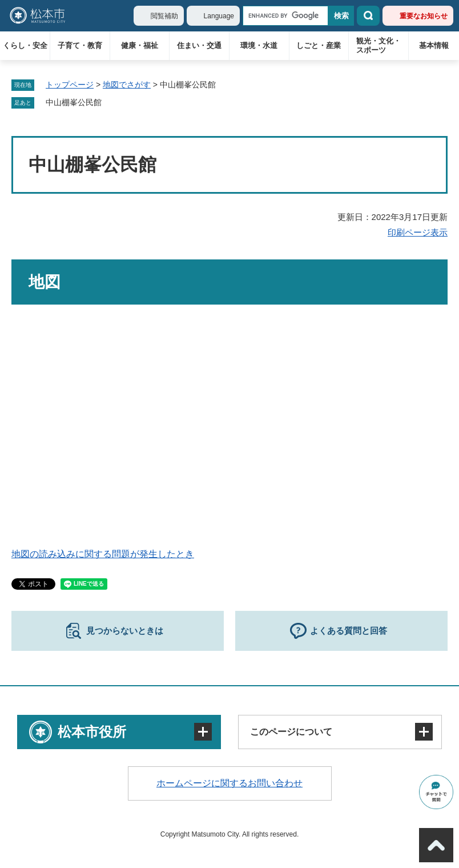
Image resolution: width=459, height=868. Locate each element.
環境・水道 (259, 45)
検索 (368, 16)
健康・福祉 (140, 45)
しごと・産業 (319, 45)
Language (219, 16)
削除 (110, 103)
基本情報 (434, 45)
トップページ (70, 85)
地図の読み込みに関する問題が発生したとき (103, 554)
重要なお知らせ (424, 16)
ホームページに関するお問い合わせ (230, 783)
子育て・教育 (80, 45)
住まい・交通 (199, 45)
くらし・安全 (25, 45)
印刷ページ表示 (418, 232)
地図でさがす (127, 85)
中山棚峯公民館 (74, 102)
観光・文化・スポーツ (379, 45)
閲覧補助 (164, 16)
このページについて (291, 732)
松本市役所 (92, 732)
